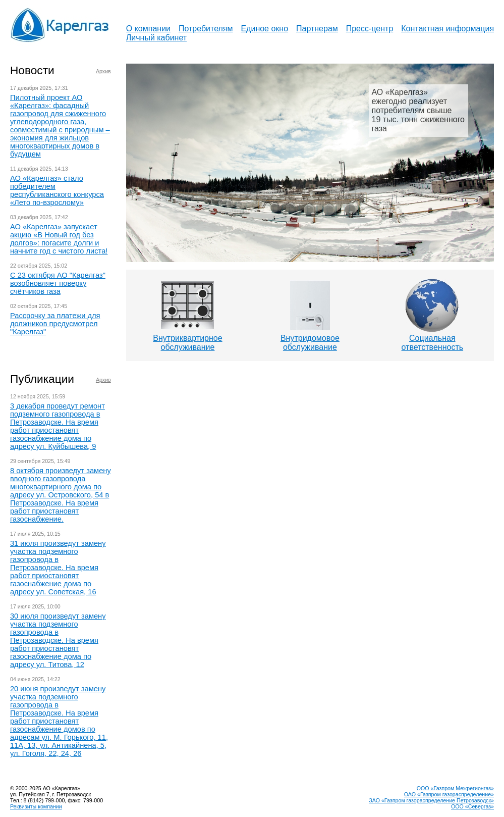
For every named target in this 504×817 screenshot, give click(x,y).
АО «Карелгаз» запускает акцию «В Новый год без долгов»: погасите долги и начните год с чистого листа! (59, 239)
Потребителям (206, 29)
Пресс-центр (370, 29)
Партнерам (317, 29)
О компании (148, 29)
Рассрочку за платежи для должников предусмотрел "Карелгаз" (55, 324)
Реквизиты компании (36, 806)
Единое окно (264, 29)
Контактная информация (447, 29)
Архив (103, 71)
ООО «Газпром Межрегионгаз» (455, 788)
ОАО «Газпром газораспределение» (449, 794)
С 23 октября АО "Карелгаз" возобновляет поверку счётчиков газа (58, 283)
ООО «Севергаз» (472, 806)
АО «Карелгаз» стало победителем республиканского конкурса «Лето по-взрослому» (57, 190)
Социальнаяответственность (433, 343)
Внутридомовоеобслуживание (310, 343)
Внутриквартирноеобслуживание (187, 343)
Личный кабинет (156, 38)
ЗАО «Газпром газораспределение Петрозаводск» (431, 800)
